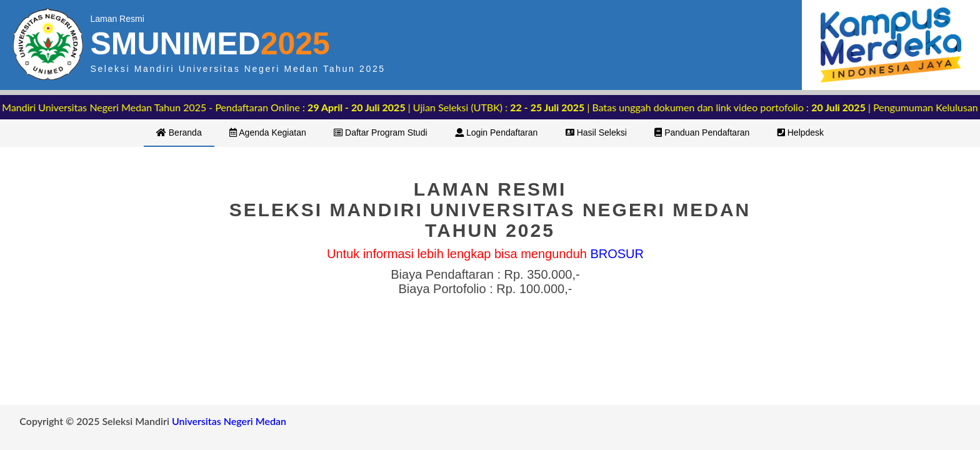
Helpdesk (801, 132)
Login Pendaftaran (496, 132)
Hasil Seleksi (596, 132)
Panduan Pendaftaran (702, 132)
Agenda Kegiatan (268, 132)
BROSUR (617, 254)
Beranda (179, 132)
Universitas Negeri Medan (229, 421)
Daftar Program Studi (380, 132)
